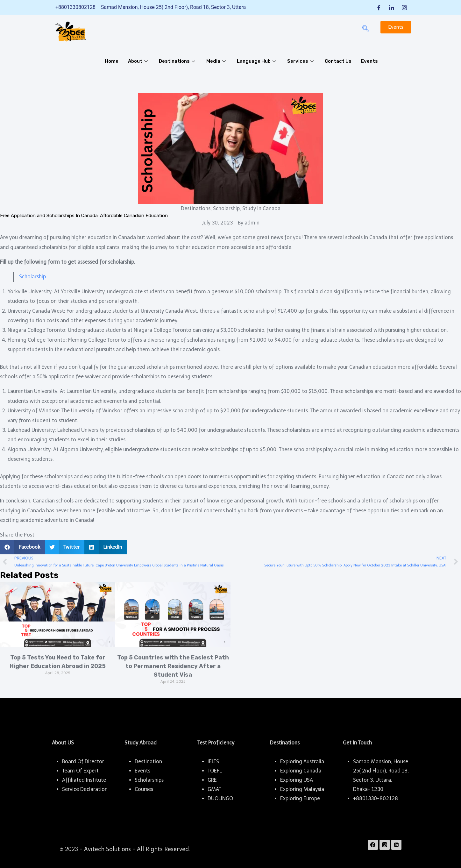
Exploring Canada (301, 771)
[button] (22, 547)
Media (217, 61)
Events (369, 61)
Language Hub (257, 61)
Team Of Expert (80, 771)
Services (301, 61)
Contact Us (338, 61)
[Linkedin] (396, 845)
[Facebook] (379, 7)
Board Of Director (83, 761)
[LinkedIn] (392, 7)
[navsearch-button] (365, 29)
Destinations (178, 61)
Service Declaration (85, 789)
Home (112, 61)
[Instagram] (404, 7)
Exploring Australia (302, 761)
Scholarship (32, 277)
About (139, 61)
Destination (148, 761)
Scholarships (149, 780)
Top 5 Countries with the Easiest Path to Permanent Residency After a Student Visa (173, 666)
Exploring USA (297, 780)
